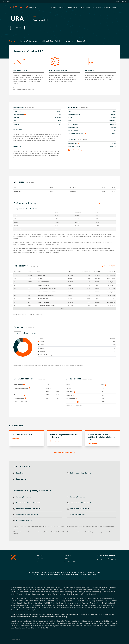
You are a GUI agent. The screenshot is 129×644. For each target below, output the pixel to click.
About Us (107, 7)
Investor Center (72, 7)
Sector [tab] (18, 333)
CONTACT (67, 555)
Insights (62, 7)
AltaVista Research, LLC (22, 362)
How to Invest (97, 7)
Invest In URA (17, 28)
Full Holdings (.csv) (110, 266)
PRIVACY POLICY (70, 561)
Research (69, 41)
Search (114, 7)
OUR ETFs (40, 555)
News (118, 2)
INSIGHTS (40, 558)
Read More (16, 439)
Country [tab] (33, 333)
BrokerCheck (92, 575)
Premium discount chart (107, 204)
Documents (81, 41)
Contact (123, 2)
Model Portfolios (85, 7)
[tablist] (64, 209)
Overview (13, 41)
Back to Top (16, 639)
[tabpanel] (64, 220)
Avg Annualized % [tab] (21, 209)
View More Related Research (64, 452)
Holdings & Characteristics (51, 41)
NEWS (66, 558)
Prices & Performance (29, 41)
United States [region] (8, 2)
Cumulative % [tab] (34, 209)
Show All (65, 309)
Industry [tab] (25, 333)
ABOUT (39, 561)
